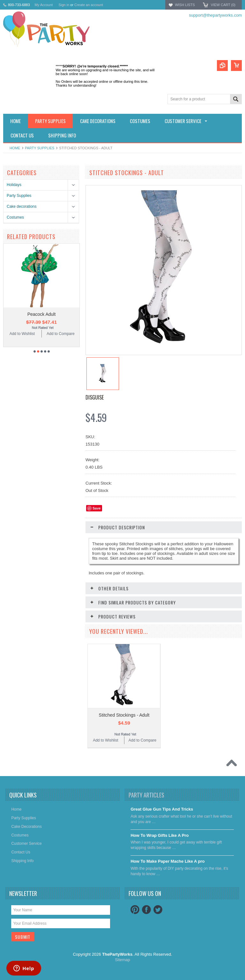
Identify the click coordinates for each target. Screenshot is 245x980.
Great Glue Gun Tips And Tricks (162, 809)
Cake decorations (22, 206)
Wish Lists (185, 5)
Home (15, 148)
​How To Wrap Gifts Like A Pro (160, 835)
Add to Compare (60, 334)
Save (97, 508)
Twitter (158, 910)
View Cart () (223, 5)
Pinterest (135, 910)
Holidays (14, 185)
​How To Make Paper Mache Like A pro (167, 861)
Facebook (146, 910)
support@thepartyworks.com (215, 15)
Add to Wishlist (22, 334)
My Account (44, 5)
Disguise (95, 397)
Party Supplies (40, 148)
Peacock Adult (42, 314)
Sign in (64, 5)
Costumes (15, 217)
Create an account (89, 5)
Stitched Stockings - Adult (124, 715)
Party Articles (146, 795)
